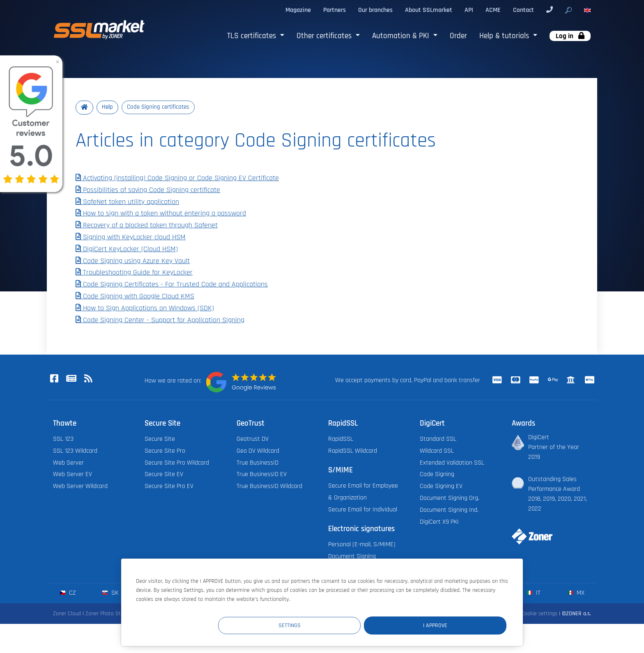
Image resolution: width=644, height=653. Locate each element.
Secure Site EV (164, 475)
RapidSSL (341, 439)
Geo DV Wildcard (258, 451)
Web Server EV (72, 475)
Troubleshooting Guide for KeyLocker (134, 273)
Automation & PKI (402, 36)
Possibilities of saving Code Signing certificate (148, 190)
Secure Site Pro (165, 451)
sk (110, 593)
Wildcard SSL (437, 451)
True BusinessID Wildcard (269, 487)
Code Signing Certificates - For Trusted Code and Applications (172, 285)
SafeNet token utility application (127, 202)
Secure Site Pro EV (169, 487)
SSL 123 (63, 439)
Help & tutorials (505, 36)
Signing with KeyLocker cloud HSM (131, 238)
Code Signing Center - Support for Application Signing (160, 320)
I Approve (457, 625)
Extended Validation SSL (452, 463)
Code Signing (437, 475)
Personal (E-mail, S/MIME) (362, 545)
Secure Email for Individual (363, 510)
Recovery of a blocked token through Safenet (147, 226)
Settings (355, 625)
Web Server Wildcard (80, 487)
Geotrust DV (253, 439)
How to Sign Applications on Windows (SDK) (145, 308)
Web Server (68, 463)
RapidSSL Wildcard (353, 451)
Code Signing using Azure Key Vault (133, 261)
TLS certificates (253, 36)
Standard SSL (438, 439)
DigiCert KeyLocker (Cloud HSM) (127, 249)
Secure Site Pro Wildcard (177, 463)
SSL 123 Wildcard (75, 451)
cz (68, 593)
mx (576, 593)
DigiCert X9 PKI (439, 522)
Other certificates (325, 36)
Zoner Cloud (67, 614)
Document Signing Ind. (449, 510)
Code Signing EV (441, 487)
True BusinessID (258, 463)
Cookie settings (539, 614)
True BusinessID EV (262, 475)
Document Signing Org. (450, 498)
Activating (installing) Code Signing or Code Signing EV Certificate (177, 179)
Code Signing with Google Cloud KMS (135, 297)
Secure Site (160, 439)
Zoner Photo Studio (108, 614)
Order (458, 36)
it (534, 593)
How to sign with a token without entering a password (161, 214)
